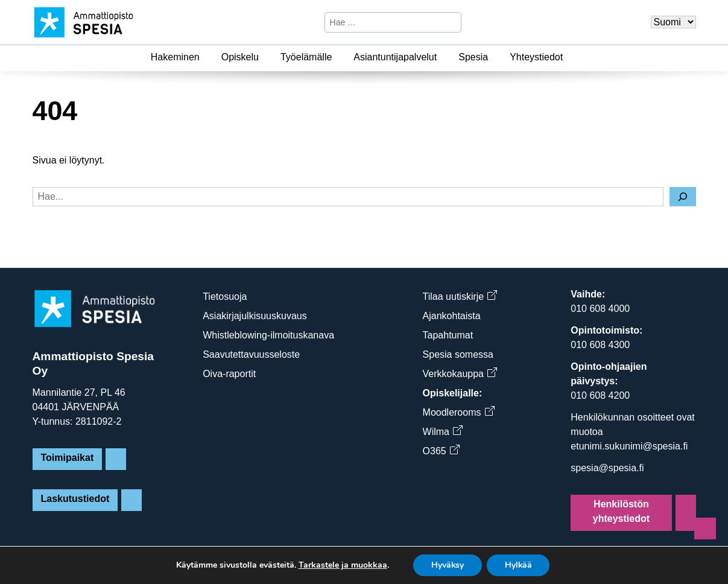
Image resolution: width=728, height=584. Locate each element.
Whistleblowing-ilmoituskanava (268, 335)
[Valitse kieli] (673, 22)
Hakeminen (175, 57)
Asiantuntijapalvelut (395, 57)
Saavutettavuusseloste (251, 354)
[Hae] (451, 22)
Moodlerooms (458, 412)
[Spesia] (495, 57)
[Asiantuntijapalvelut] (444, 57)
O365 (441, 451)
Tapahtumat (448, 335)
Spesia (473, 57)
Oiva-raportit (229, 374)
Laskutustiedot (75, 499)
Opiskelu (240, 57)
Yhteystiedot (536, 57)
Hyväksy (447, 565)
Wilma (442, 432)
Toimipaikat (68, 458)
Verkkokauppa (460, 374)
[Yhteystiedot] (570, 57)
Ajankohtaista (452, 316)
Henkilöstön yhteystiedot (621, 511)
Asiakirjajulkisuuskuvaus (255, 316)
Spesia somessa (458, 354)
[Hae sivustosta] (383, 22)
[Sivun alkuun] (705, 528)
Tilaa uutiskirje (460, 297)
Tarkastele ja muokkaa (342, 565)
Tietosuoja (225, 297)
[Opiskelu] (266, 57)
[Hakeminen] (207, 57)
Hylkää (519, 565)
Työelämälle (306, 57)
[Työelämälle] (339, 57)
